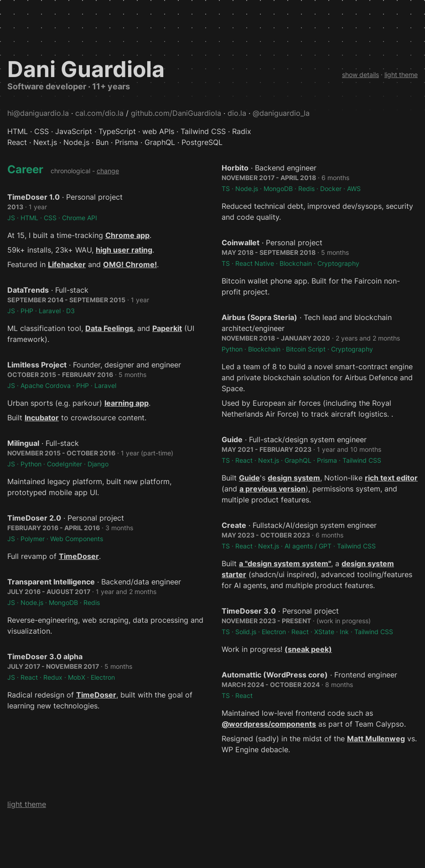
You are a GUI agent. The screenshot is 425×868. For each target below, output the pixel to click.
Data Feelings (109, 328)
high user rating (124, 250)
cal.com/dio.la (99, 113)
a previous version (272, 489)
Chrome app (127, 235)
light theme (401, 75)
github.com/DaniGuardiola (176, 113)
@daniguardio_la (281, 113)
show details (360, 75)
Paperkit (167, 328)
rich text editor (391, 478)
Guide (249, 478)
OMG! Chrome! (130, 264)
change (108, 171)
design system (294, 478)
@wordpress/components (269, 724)
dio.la (237, 113)
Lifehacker (67, 264)
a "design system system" (285, 563)
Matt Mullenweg (376, 739)
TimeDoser (79, 556)
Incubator (42, 418)
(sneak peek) (308, 649)
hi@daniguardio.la (38, 113)
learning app (127, 403)
